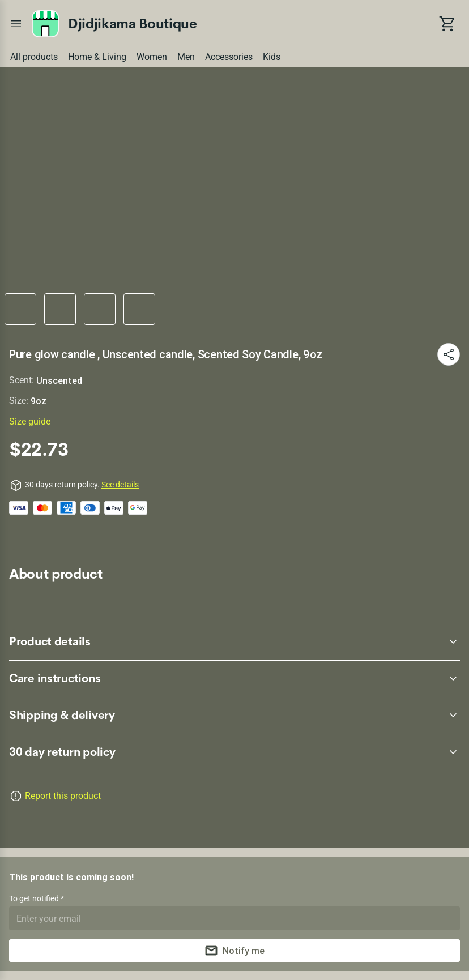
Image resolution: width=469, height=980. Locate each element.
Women (152, 57)
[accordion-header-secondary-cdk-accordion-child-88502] (234, 752)
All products (34, 57)
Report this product (63, 796)
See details (120, 485)
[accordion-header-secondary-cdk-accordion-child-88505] (234, 716)
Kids (272, 57)
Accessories (229, 57)
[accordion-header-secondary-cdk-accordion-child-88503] (234, 642)
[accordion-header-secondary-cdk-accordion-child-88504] (234, 679)
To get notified (35, 898)
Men (186, 57)
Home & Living (97, 57)
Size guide (30, 421)
